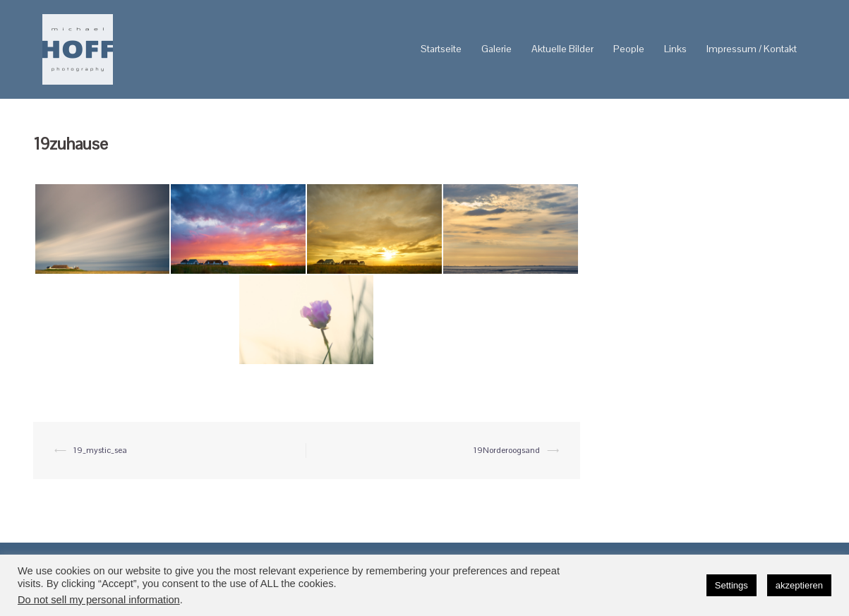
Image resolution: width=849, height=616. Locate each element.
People (629, 49)
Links (675, 49)
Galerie (496, 49)
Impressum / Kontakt (752, 49)
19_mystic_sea (100, 450)
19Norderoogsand (507, 450)
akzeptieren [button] (799, 585)
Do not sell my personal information (99, 600)
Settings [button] (731, 585)
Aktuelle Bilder (562, 49)
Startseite (441, 49)
